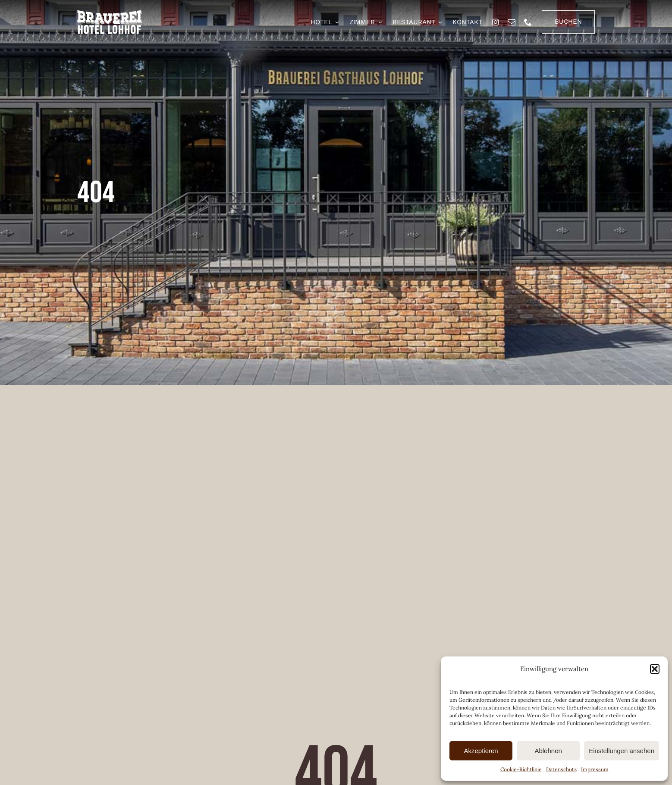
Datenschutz (561, 769)
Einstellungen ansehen (622, 751)
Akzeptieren (481, 751)
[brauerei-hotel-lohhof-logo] (110, 13)
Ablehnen (548, 751)
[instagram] (496, 22)
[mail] (512, 22)
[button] (655, 669)
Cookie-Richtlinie (521, 769)
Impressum (595, 769)
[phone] (528, 22)
